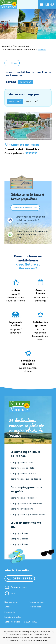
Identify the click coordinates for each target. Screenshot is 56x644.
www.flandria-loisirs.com (25, 208)
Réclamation (35, 607)
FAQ (13, 593)
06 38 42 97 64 (19, 579)
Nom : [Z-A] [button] (32, 102)
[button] (47, 5)
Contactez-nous (19, 587)
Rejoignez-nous (37, 602)
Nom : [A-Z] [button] (15, 102)
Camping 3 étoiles (19, 539)
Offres (7, 607)
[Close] (53, 632)
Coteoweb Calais (13, 622)
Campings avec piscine (22, 509)
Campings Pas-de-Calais (23, 468)
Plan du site (10, 612)
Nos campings (11, 602)
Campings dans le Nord (22, 463)
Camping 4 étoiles (19, 544)
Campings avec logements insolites (28, 514)
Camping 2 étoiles (19, 533)
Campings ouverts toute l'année (26, 503)
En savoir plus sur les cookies (33, 640)
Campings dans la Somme (23, 473)
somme (26, 82)
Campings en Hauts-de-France (26, 479)
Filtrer (12, 63)
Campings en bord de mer (23, 498)
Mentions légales (13, 617)
